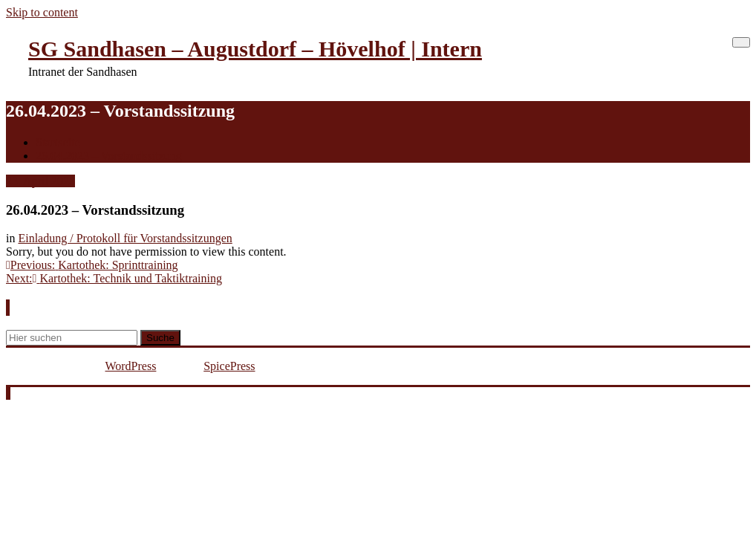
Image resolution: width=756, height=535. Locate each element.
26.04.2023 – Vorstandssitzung (109, 156)
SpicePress (229, 366)
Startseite (58, 142)
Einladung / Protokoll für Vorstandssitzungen (125, 238)
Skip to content (42, 12)
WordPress (130, 366)
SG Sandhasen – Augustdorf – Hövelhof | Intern (255, 49)
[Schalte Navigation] (741, 42)
